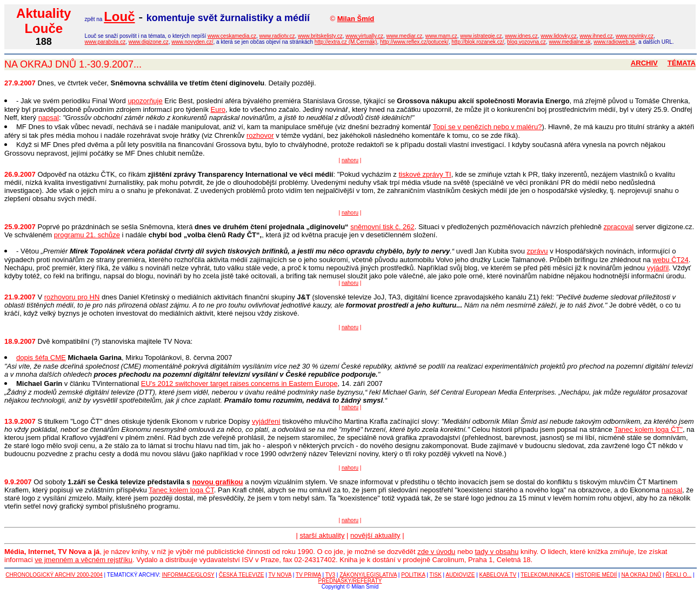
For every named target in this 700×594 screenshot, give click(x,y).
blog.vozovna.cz (526, 42)
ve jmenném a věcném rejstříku (84, 560)
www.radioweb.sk (614, 42)
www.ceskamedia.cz (232, 36)
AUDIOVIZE (460, 575)
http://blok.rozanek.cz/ (478, 42)
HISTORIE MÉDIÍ (596, 575)
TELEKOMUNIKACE (545, 575)
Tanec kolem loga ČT (181, 490)
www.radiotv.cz (277, 36)
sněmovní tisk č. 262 (382, 227)
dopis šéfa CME (41, 358)
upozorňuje (145, 101)
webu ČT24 (670, 260)
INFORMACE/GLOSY (188, 575)
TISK (436, 575)
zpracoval (618, 227)
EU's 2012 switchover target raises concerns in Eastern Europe (239, 383)
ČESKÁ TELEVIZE (242, 575)
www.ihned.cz (596, 36)
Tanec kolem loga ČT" (648, 429)
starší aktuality (322, 535)
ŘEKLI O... (678, 575)
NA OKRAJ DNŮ (641, 575)
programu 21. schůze (87, 235)
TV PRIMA (308, 575)
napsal (49, 118)
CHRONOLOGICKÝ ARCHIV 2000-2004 (54, 575)
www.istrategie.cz (481, 36)
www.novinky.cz (635, 36)
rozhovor (260, 135)
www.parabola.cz (105, 42)
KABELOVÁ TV (498, 575)
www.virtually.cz (364, 36)
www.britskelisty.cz (320, 36)
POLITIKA (413, 575)
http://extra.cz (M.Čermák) (346, 42)
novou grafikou (218, 482)
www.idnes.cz (521, 36)
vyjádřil (658, 268)
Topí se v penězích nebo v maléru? (488, 127)
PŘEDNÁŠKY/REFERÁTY (350, 581)
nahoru (350, 160)
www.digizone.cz (149, 42)
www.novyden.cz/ (192, 42)
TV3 (330, 575)
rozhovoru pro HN (72, 297)
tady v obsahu (497, 552)
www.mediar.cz (405, 36)
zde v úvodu (436, 552)
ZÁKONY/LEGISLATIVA (368, 575)
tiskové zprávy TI (425, 174)
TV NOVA (280, 575)
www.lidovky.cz (559, 36)
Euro (218, 109)
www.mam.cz (441, 36)
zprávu (538, 251)
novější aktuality (375, 535)
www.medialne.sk (569, 42)
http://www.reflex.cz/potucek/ (414, 42)
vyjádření (266, 421)
